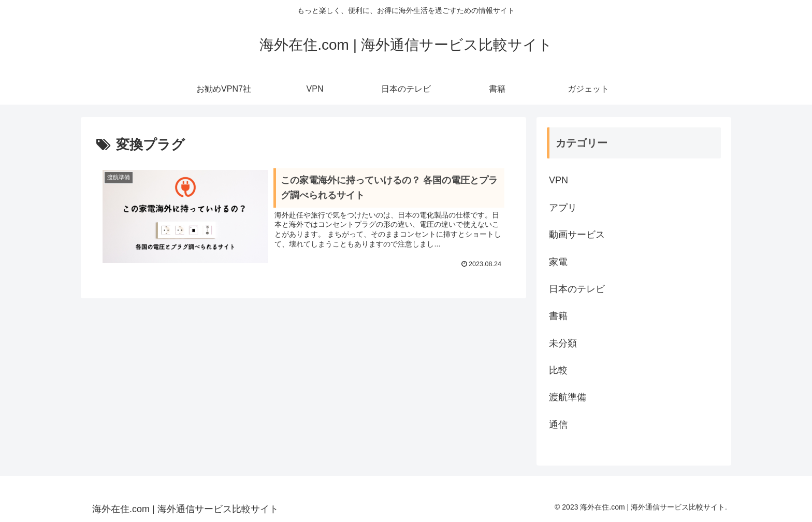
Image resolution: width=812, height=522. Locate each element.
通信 (558, 425)
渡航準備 (568, 397)
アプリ (563, 208)
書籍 (558, 316)
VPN (559, 180)
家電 (558, 262)
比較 (558, 370)
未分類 (563, 343)
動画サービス (577, 235)
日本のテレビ (577, 289)
